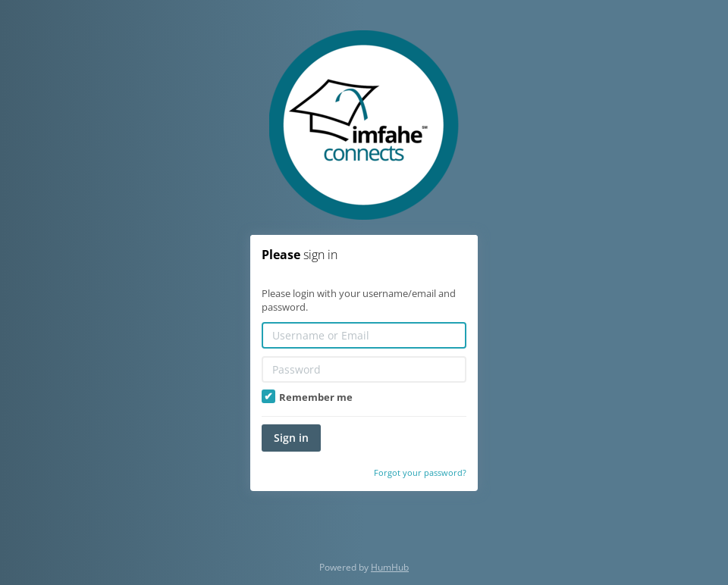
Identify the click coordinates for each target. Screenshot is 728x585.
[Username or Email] (364, 335)
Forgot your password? (420, 472)
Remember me (307, 397)
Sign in (291, 438)
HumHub (390, 567)
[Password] (364, 369)
